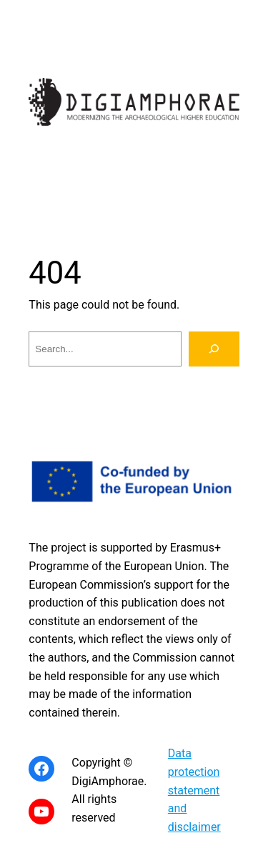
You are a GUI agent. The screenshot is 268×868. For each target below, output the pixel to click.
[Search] (214, 349)
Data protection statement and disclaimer (194, 790)
